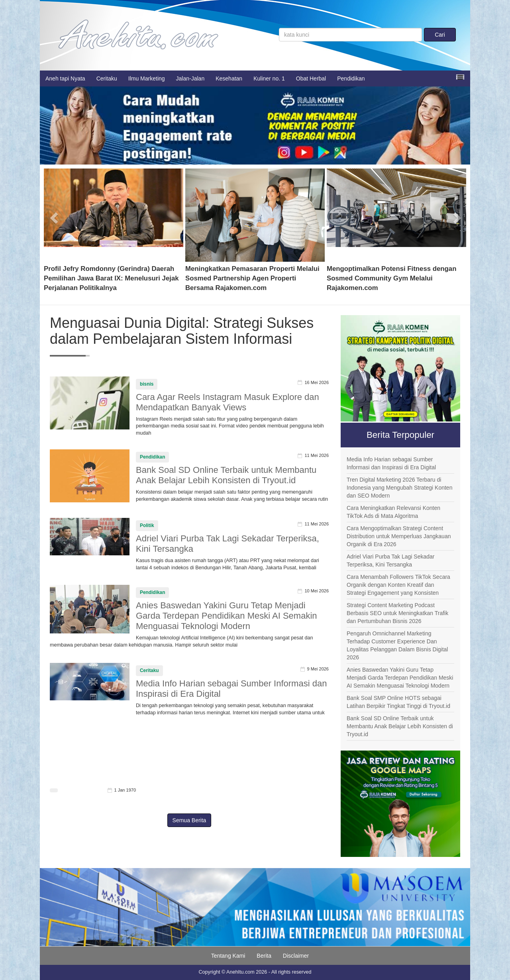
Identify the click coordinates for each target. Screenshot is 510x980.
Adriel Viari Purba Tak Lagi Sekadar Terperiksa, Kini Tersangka (391, 561)
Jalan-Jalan (190, 78)
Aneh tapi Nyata (65, 78)
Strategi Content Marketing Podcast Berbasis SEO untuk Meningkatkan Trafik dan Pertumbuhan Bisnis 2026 (397, 613)
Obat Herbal (311, 78)
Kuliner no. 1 (269, 78)
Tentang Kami (228, 956)
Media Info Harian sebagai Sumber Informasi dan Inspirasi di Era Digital (391, 463)
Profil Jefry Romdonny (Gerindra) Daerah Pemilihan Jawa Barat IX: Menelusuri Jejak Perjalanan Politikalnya (111, 278)
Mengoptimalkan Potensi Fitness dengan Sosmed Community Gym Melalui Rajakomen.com (391, 278)
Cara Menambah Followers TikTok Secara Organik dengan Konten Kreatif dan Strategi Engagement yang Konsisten (398, 585)
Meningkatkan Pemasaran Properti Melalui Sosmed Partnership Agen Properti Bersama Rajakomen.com (252, 278)
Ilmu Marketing (147, 78)
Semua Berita (189, 820)
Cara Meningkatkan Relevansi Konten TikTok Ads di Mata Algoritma (393, 512)
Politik (147, 525)
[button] (54, 215)
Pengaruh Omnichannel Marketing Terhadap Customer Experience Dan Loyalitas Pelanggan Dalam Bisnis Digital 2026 (397, 645)
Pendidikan (351, 78)
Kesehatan (229, 78)
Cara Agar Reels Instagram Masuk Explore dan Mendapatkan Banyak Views (228, 402)
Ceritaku (107, 78)
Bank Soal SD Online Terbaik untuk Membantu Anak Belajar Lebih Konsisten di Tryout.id (226, 475)
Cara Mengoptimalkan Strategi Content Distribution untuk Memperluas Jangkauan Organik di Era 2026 (399, 536)
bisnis (147, 384)
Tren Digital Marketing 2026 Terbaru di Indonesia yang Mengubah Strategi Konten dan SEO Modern (399, 488)
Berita (264, 956)
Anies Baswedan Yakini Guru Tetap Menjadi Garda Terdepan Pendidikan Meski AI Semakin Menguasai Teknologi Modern (227, 616)
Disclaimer (296, 956)
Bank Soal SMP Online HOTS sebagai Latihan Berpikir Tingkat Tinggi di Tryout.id (398, 702)
